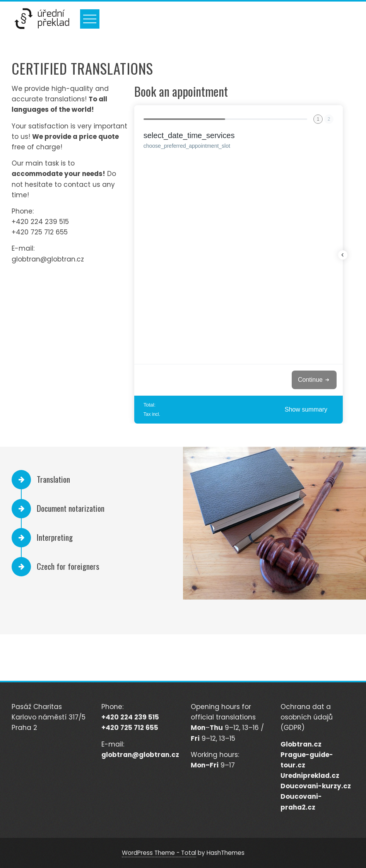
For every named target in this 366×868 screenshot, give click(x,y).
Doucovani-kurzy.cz (316, 786)
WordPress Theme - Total (159, 853)
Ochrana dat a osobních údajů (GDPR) (307, 717)
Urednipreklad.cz (310, 776)
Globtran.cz (301, 744)
